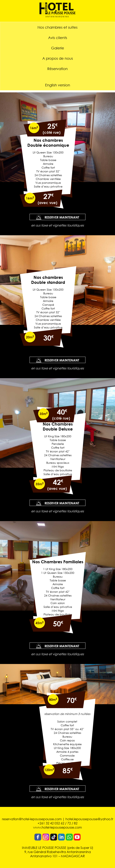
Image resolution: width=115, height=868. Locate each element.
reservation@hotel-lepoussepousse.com (32, 819)
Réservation (57, 69)
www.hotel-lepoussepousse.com (57, 827)
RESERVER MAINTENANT (58, 217)
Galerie (58, 48)
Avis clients (58, 38)
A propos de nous (58, 58)
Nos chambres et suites (57, 27)
